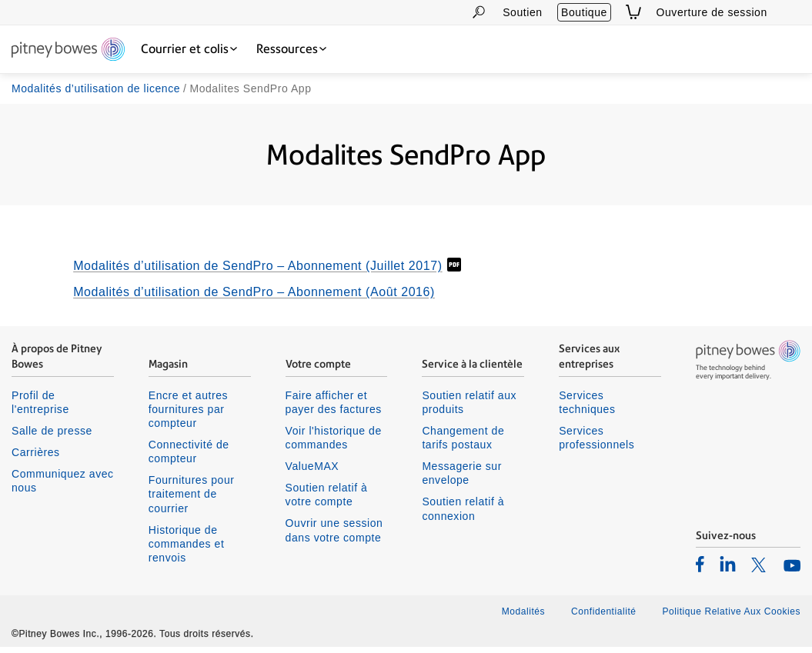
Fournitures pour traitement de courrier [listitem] (192, 501)
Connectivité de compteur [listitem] (189, 458)
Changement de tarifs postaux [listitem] (463, 444)
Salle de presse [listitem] (52, 437)
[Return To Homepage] (68, 50)
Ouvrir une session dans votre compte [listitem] (334, 537)
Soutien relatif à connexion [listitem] (463, 515)
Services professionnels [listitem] (596, 444)
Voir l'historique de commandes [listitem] (334, 444)
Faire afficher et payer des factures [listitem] (334, 408)
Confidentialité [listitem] (605, 618)
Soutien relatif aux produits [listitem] (469, 408)
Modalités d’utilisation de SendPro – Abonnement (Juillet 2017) (257, 273)
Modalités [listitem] (523, 618)
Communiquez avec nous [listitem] (63, 487)
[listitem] (700, 571)
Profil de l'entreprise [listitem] (40, 408)
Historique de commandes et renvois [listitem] (187, 550)
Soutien (522, 12)
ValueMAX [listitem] (312, 472)
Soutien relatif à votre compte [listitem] (327, 501)
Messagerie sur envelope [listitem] (462, 479)
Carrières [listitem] (36, 458)
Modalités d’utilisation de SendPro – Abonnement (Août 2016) (254, 299)
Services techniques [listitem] (587, 408)
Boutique (584, 12)
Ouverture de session (712, 12)
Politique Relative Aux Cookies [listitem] (731, 618)
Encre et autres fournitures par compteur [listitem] (188, 415)
